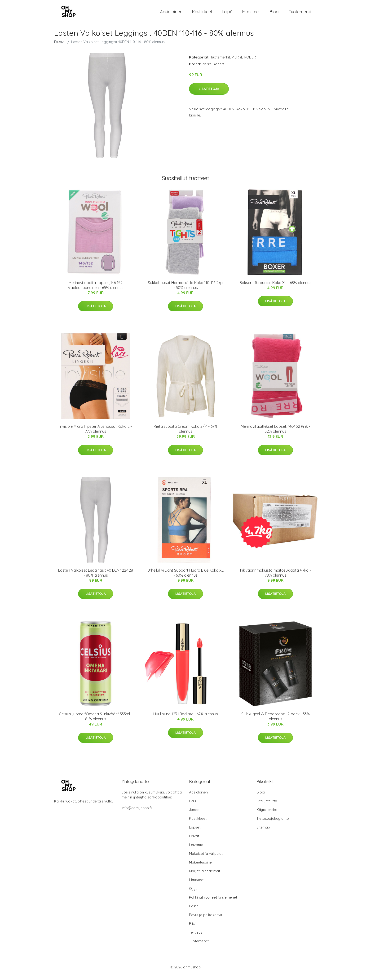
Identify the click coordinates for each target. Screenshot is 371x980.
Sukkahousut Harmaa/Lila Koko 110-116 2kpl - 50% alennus (186, 290)
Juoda (194, 814)
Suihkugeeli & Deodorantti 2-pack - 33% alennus (276, 721)
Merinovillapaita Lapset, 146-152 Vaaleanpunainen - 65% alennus (96, 290)
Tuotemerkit (300, 14)
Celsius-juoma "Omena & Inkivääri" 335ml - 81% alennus (96, 721)
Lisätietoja (209, 94)
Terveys (196, 937)
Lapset (195, 832)
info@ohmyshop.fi (137, 813)
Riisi (192, 928)
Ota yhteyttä (267, 806)
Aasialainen (171, 14)
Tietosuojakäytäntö (273, 823)
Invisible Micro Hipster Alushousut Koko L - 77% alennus (96, 434)
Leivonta (196, 849)
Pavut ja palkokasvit (206, 920)
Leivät (194, 841)
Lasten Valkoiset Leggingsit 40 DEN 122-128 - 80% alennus (96, 577)
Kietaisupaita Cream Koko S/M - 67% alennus (186, 434)
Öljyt (193, 893)
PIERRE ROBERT (245, 62)
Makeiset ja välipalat (206, 858)
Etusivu (60, 47)
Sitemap (263, 832)
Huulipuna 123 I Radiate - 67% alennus (186, 719)
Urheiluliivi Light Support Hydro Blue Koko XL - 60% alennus (185, 577)
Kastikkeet (202, 14)
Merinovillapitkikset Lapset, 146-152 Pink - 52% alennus (276, 434)
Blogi (274, 14)
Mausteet (251, 14)
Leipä (227, 14)
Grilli (192, 806)
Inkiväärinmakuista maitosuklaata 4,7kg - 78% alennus (276, 577)
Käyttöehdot (267, 814)
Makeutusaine (200, 867)
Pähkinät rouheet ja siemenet (213, 902)
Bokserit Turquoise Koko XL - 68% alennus (275, 287)
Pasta (194, 911)
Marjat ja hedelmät (205, 876)
